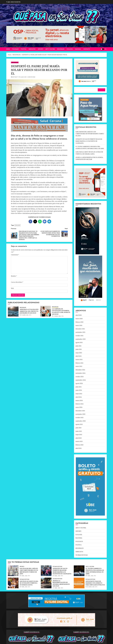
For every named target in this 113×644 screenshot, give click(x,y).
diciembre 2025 (80, 329)
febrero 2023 (79, 445)
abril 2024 (79, 397)
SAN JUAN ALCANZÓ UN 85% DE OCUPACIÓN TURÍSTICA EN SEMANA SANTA (29, 583)
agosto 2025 (79, 342)
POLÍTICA (24, 49)
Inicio (8, 49)
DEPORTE (40, 49)
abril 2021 (79, 448)
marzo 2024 (79, 400)
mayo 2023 (79, 435)
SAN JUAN (17, 225)
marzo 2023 (79, 441)
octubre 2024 (79, 377)
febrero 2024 (79, 404)
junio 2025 (79, 349)
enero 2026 (79, 325)
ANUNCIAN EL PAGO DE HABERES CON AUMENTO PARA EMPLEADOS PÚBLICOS (95, 583)
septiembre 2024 (81, 380)
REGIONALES (61, 49)
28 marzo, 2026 (91, 587)
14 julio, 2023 (23, 77)
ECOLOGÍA (70, 49)
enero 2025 (79, 366)
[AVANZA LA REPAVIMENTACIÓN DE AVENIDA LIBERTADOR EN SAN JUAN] (46, 583)
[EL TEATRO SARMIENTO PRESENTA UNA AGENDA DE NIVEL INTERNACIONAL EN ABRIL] (79, 571)
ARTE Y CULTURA (50, 49)
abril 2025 (79, 356)
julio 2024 (78, 387)
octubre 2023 (79, 418)
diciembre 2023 (80, 411)
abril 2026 (79, 315)
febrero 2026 (79, 322)
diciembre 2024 (80, 370)
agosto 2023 (79, 424)
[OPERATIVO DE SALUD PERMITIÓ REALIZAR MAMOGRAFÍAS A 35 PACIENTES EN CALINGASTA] (46, 571)
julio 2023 (78, 428)
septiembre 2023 (81, 421)
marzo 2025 (79, 360)
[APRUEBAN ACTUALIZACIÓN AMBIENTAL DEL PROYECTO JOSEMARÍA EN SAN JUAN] (13, 311)
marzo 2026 (79, 319)
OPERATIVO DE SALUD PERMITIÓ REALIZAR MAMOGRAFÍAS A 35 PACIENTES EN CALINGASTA (89, 141)
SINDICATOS (32, 49)
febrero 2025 (79, 363)
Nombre (14, 276)
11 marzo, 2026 (57, 316)
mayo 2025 (79, 353)
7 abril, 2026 (24, 576)
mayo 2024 (79, 394)
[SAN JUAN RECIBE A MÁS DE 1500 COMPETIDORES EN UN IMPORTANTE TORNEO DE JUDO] (13, 571)
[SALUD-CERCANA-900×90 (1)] (39, 123)
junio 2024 (79, 390)
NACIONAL (78, 49)
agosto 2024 (79, 383)
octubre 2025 (79, 336)
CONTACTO (87, 49)
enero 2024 (79, 407)
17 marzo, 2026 (25, 315)
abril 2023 (79, 438)
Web (12, 288)
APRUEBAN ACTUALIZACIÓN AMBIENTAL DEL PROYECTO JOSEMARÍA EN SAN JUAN (29, 311)
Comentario (15, 255)
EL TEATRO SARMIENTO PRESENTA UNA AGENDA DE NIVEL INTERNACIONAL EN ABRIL (95, 571)
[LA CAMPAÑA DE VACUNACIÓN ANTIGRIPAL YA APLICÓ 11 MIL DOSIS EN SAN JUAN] (46, 311)
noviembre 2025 (80, 332)
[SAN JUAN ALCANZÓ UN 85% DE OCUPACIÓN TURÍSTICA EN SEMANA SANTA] (13, 583)
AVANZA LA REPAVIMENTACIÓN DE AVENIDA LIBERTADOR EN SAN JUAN (61, 583)
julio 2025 (78, 346)
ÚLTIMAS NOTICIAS (82, 555)
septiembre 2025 (81, 339)
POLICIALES (15, 49)
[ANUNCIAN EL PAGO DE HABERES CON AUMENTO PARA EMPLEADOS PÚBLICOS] (79, 583)
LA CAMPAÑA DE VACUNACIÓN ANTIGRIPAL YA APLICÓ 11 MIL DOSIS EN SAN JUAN (61, 312)
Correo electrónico (17, 282)
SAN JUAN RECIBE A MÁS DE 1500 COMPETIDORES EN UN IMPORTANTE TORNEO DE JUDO (90, 134)
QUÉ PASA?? (15, 77)
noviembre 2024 (80, 373)
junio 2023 (79, 431)
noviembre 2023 (80, 414)
